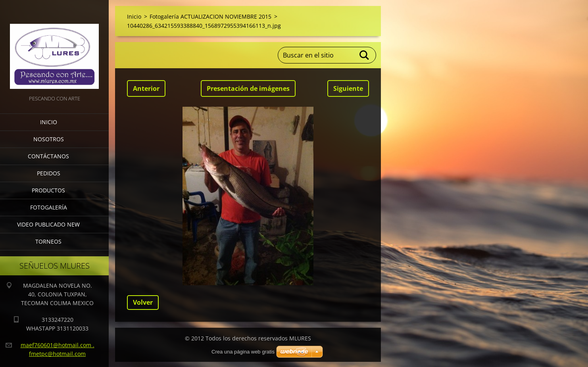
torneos (48, 241)
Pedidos (49, 173)
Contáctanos (48, 156)
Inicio (49, 122)
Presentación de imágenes (248, 88)
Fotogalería (49, 207)
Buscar (365, 55)
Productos (48, 190)
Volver (143, 302)
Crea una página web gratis (243, 352)
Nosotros (49, 139)
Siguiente (348, 88)
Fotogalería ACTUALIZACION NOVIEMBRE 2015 (210, 16)
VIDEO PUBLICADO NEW (48, 224)
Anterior (146, 88)
